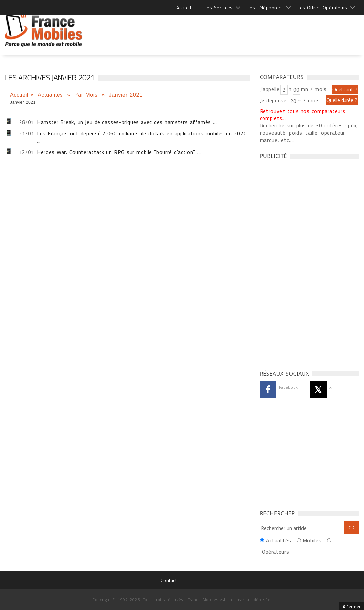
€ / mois (309, 100)
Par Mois (87, 95)
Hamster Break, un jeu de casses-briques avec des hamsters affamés (124, 122)
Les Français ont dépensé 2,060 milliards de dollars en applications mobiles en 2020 (142, 133)
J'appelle (270, 89)
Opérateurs (275, 552)
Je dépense (274, 100)
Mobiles (312, 540)
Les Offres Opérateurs (323, 7)
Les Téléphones (265, 7)
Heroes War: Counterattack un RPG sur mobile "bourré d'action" (116, 152)
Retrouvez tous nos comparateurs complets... (303, 115)
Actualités (51, 95)
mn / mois (314, 89)
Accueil (184, 7)
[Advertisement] (239, 26)
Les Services (219, 7)
